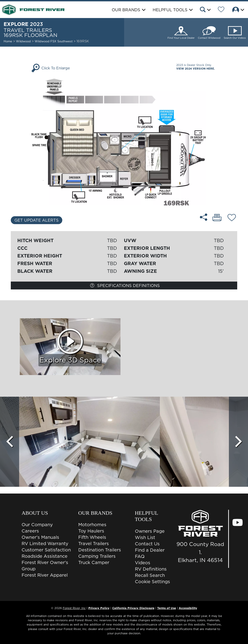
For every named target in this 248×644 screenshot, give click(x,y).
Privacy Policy (99, 608)
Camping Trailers (97, 556)
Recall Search (150, 575)
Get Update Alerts (37, 220)
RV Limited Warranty (45, 544)
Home (8, 41)
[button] (205, 10)
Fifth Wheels (92, 537)
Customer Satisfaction (46, 550)
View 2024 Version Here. (195, 69)
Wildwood (23, 41)
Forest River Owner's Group (45, 566)
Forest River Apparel (45, 575)
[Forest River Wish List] (221, 10)
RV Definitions (151, 569)
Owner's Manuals (40, 537)
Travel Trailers (94, 544)
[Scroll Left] (10, 442)
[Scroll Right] (238, 442)
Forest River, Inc (74, 608)
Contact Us (147, 544)
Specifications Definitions (125, 286)
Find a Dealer (150, 550)
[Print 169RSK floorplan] (217, 218)
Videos (143, 563)
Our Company (37, 525)
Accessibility (188, 608)
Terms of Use (167, 608)
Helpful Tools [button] (170, 10)
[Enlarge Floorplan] (124, 142)
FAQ (140, 556)
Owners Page (150, 531)
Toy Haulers (91, 531)
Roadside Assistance (45, 556)
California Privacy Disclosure (133, 608)
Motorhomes (92, 525)
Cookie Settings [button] (152, 582)
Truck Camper (94, 562)
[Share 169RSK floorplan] (204, 217)
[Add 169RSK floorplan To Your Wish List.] (232, 218)
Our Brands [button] (126, 10)
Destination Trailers (100, 550)
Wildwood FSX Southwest (54, 41)
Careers (30, 531)
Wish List (145, 537)
